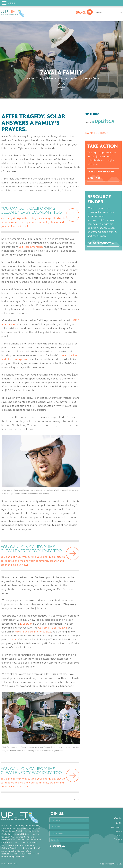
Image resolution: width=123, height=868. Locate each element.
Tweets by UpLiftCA (97, 133)
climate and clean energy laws (33, 632)
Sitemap (118, 839)
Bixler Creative (114, 864)
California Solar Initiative (53, 628)
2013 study (26, 624)
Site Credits (116, 827)
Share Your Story (101, 172)
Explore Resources (101, 243)
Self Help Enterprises (31, 247)
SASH (13, 640)
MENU (11, 4)
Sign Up (94, 178)
